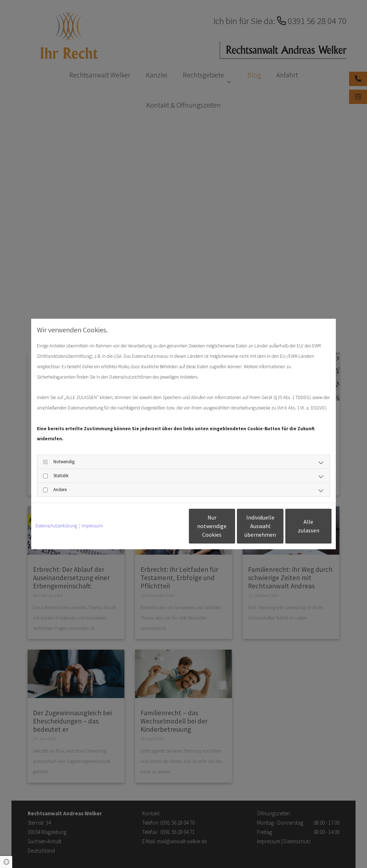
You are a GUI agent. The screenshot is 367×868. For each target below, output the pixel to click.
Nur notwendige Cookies (162, 526)
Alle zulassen (299, 526)
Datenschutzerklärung (56, 526)
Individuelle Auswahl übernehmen (230, 526)
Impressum (92, 526)
